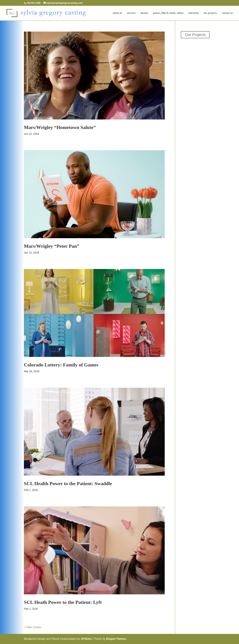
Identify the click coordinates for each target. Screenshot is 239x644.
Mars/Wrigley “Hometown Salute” (60, 127)
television (194, 13)
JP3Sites (86, 639)
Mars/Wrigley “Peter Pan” (52, 246)
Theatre (144, 13)
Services (131, 13)
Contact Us (227, 13)
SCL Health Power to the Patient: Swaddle (68, 484)
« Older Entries (33, 627)
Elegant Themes (116, 639)
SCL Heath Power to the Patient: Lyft (63, 602)
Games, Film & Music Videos (168, 13)
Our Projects (210, 13)
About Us (117, 13)
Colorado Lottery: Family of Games (61, 365)
